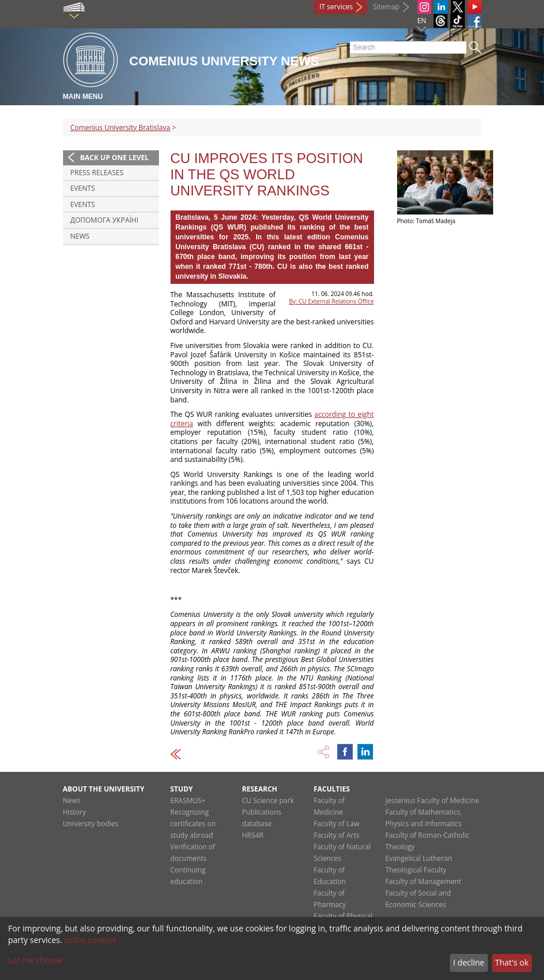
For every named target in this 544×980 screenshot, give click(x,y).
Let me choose (36, 960)
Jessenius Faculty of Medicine (432, 800)
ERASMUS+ (188, 800)
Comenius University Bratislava (121, 127)
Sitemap (386, 7)
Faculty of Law (337, 824)
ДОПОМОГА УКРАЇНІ (105, 220)
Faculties (332, 789)
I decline (469, 962)
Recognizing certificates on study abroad (193, 824)
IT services (336, 7)
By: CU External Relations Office (332, 301)
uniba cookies (90, 940)
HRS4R (253, 835)
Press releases (97, 173)
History (75, 812)
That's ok (512, 962)
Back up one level (115, 158)
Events (83, 188)
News (80, 236)
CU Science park (268, 800)
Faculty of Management (423, 881)
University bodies (91, 824)
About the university (104, 789)
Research (260, 789)
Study (182, 789)
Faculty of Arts (337, 835)
